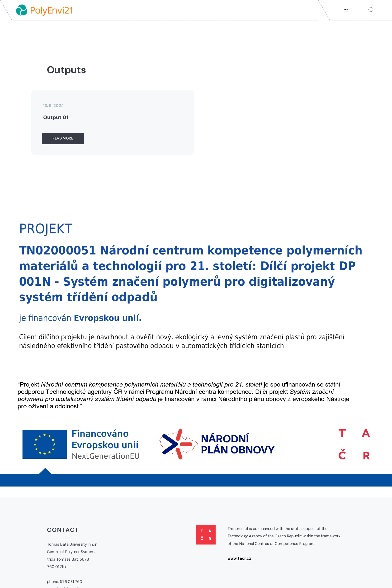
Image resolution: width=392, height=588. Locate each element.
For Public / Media (330, 28)
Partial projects (262, 28)
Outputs (296, 28)
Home (174, 28)
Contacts (366, 28)
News (193, 28)
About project (221, 28)
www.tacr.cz (239, 558)
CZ (346, 10)
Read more (63, 138)
